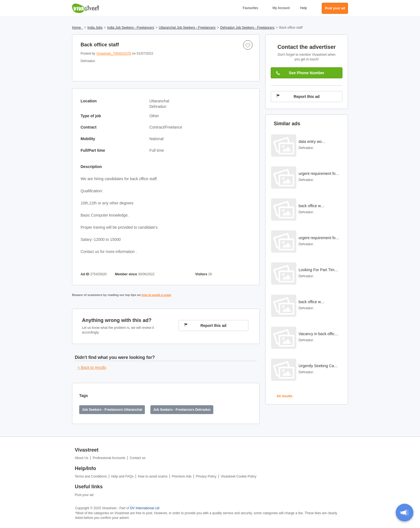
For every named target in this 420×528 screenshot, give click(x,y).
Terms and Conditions (91, 476)
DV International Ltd (145, 508)
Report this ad (205, 325)
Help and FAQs (122, 476)
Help (304, 8)
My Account (281, 8)
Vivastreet (86, 8)
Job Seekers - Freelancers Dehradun (182, 410)
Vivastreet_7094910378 (114, 54)
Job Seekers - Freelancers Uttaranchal (112, 410)
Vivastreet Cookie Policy (239, 476)
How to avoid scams (153, 476)
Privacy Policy (206, 476)
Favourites (250, 8)
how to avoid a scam (156, 295)
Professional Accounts (109, 458)
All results (285, 396)
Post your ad (84, 495)
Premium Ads (182, 476)
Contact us (138, 458)
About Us (82, 458)
